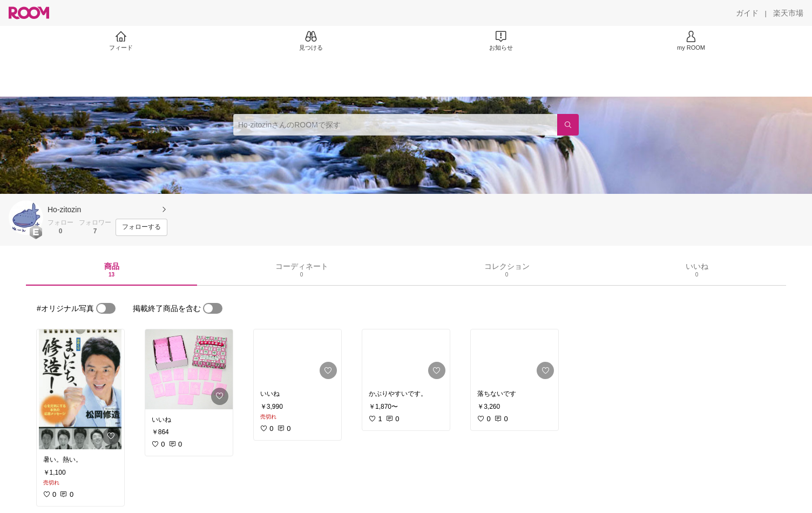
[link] (80, 389)
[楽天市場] (788, 13)
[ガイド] (747, 13)
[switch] (106, 308)
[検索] (568, 125)
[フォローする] (141, 227)
